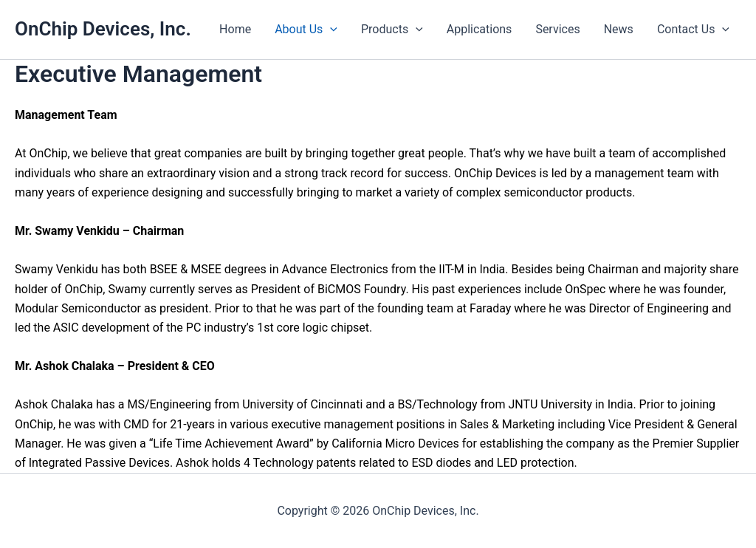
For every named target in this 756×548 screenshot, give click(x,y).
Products (392, 30)
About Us (306, 30)
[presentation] (330, 30)
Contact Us (693, 30)
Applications (480, 29)
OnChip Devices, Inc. (103, 29)
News (619, 29)
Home (235, 29)
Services (557, 29)
